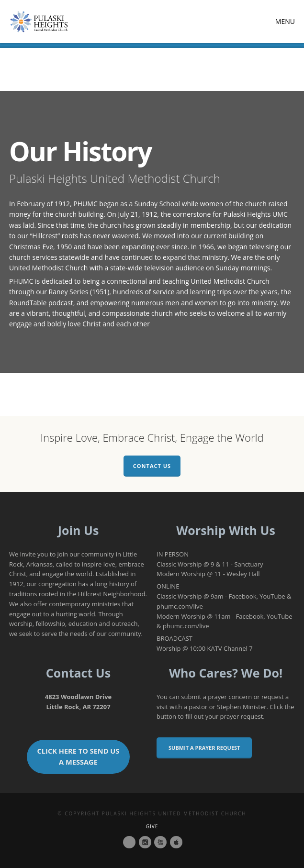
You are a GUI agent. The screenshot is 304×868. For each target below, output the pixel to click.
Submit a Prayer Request (204, 748)
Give (152, 826)
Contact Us (152, 466)
